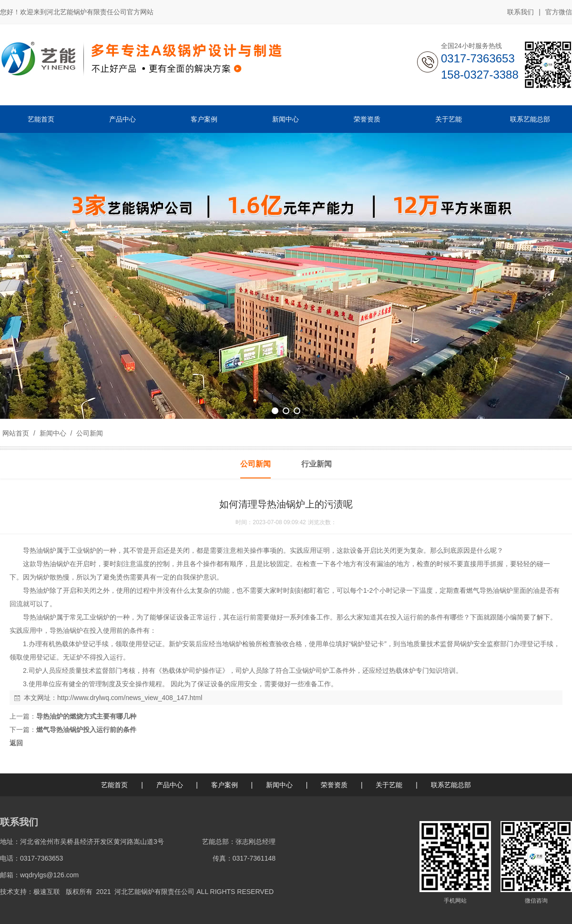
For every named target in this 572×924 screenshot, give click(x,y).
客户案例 (225, 785)
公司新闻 (89, 433)
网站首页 (16, 433)
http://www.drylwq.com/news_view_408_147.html (130, 698)
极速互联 (47, 892)
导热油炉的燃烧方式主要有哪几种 (86, 716)
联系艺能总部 (451, 785)
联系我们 (521, 12)
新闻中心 (53, 433)
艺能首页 (114, 785)
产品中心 (170, 785)
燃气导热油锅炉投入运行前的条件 (86, 730)
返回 (16, 743)
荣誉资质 (334, 785)
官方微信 (559, 12)
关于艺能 (389, 785)
